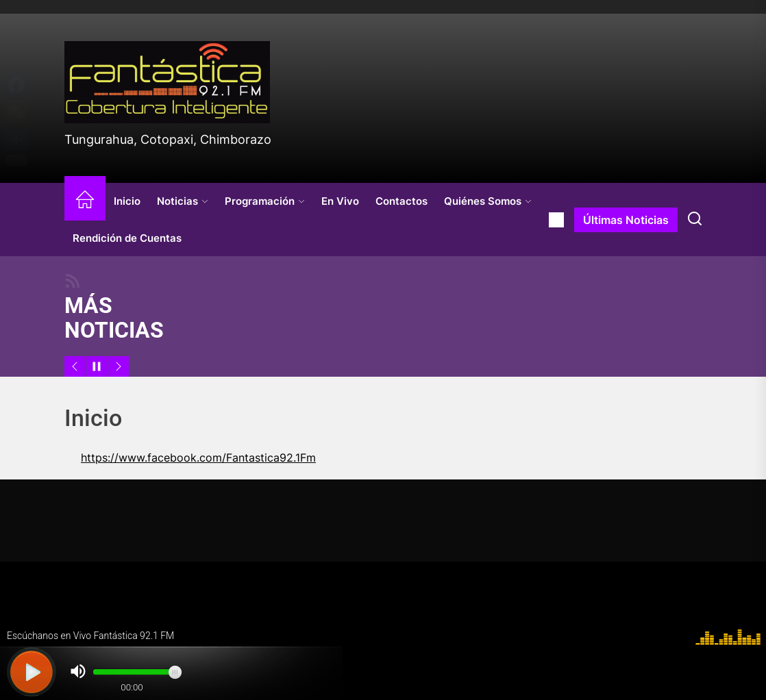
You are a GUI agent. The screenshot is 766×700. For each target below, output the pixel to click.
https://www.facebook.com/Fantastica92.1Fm (198, 458)
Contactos (401, 201)
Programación (265, 201)
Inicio (127, 201)
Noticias (183, 201)
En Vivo (340, 201)
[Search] (695, 220)
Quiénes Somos (488, 201)
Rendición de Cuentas (127, 238)
